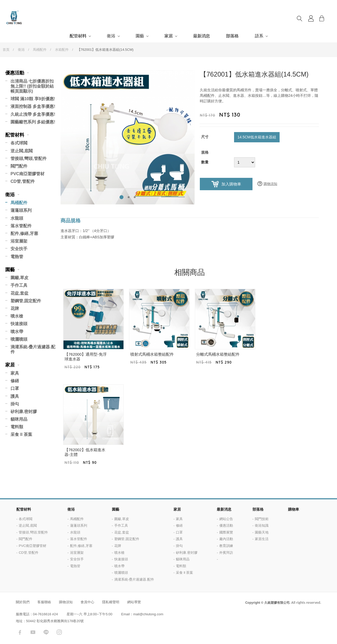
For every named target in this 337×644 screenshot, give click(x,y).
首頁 (6, 50)
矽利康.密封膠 (24, 412)
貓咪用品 (19, 419)
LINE (46, 632)
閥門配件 (19, 166)
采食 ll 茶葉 (21, 434)
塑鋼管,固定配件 (26, 301)
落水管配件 (21, 226)
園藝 (140, 36)
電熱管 (17, 257)
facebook (20, 632)
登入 (311, 18)
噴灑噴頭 (19, 339)
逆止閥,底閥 (22, 151)
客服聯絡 (44, 602)
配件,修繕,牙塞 (24, 233)
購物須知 (270, 184)
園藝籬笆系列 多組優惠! (33, 122)
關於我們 (23, 602)
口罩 (15, 388)
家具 (15, 373)
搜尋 (299, 18)
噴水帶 (17, 332)
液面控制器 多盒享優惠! (33, 106)
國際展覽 (226, 532)
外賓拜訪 (226, 553)
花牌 (15, 308)
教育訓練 (226, 546)
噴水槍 (17, 316)
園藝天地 (262, 532)
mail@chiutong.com (148, 614)
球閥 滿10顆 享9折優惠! (33, 99)
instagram (59, 632)
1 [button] (122, 197)
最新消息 (201, 36)
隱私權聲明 (111, 602)
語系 (259, 36)
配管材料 (78, 36)
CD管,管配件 (23, 181)
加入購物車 (231, 184)
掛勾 (15, 404)
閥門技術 (262, 519)
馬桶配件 (40, 50)
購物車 (326, 18)
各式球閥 (19, 143)
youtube (33, 632)
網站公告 (226, 519)
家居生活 (262, 539)
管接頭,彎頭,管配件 (29, 159)
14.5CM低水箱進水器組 (257, 137)
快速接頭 (19, 324)
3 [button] (135, 197)
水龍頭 (17, 218)
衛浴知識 (262, 525)
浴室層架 (19, 241)
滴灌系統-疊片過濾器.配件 (33, 349)
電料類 (17, 427)
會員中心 (87, 602)
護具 (15, 396)
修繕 (15, 381)
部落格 (232, 36)
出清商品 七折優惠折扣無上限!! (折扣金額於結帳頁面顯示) (32, 86)
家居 (168, 36)
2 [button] (129, 197)
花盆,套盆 (19, 293)
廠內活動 (226, 539)
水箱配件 (62, 50)
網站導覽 (134, 602)
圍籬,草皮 (19, 278)
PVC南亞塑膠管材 (28, 174)
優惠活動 (15, 73)
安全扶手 (19, 249)
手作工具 (19, 285)
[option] (128, 137)
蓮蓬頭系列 (21, 210)
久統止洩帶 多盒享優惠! (33, 114)
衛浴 (111, 36)
